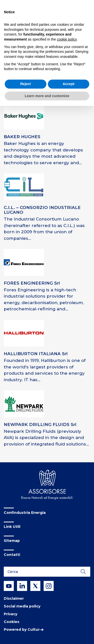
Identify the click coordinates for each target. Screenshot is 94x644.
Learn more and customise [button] (47, 96)
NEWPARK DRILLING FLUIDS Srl (40, 424)
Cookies (12, 622)
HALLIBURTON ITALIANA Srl (36, 354)
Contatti (12, 555)
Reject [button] (26, 84)
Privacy (11, 614)
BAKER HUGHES (22, 137)
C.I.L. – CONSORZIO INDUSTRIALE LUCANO (42, 210)
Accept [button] (69, 84)
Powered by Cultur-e (24, 629)
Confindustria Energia (25, 513)
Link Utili (12, 527)
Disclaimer (14, 598)
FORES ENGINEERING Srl (32, 283)
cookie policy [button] (67, 39)
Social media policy (22, 606)
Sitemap (12, 541)
